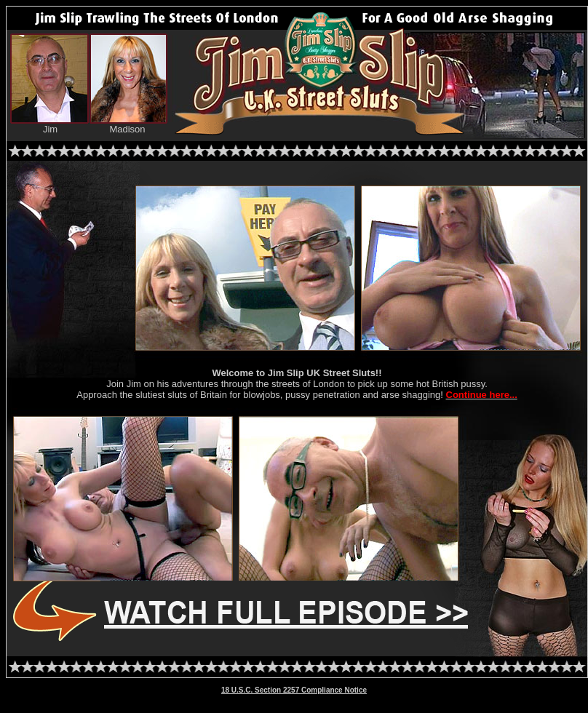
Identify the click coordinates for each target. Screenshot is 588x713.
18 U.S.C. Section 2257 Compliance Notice (294, 690)
